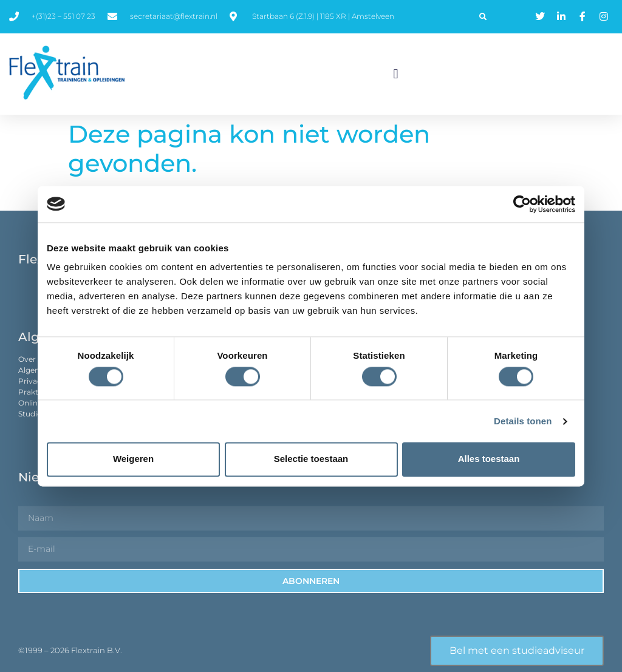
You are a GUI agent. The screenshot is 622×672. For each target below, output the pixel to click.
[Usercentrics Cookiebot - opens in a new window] (522, 204)
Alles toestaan (489, 459)
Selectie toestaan (311, 459)
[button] (483, 17)
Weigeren (133, 459)
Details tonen (523, 421)
